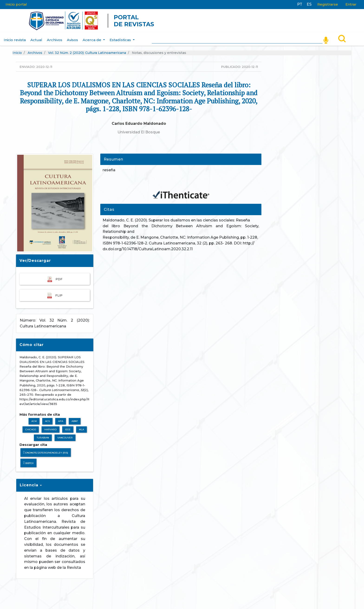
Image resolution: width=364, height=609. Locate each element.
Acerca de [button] (92, 40)
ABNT (75, 421)
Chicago (31, 430)
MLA (81, 430)
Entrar (351, 4)
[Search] (237, 39)
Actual (36, 40)
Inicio (17, 53)
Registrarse (328, 4)
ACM (34, 421)
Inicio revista (15, 40)
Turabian (43, 438)
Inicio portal (16, 4)
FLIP (55, 295)
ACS (47, 421)
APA (61, 421)
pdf (55, 279)
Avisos (72, 40)
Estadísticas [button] (121, 40)
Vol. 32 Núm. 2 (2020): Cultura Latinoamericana (87, 53)
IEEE (68, 430)
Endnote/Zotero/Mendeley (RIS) (46, 453)
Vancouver (65, 438)
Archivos (55, 40)
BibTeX (28, 463)
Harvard (50, 430)
